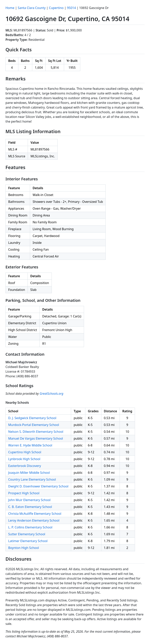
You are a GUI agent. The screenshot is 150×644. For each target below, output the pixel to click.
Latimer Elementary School (28, 541)
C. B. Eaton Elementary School (30, 507)
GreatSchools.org (52, 394)
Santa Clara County (32, 8)
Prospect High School (24, 493)
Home (10, 8)
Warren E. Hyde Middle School (30, 445)
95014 (71, 8)
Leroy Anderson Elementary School (34, 520)
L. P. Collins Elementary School (30, 527)
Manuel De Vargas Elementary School (36, 438)
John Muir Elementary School (29, 500)
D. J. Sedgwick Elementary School (32, 418)
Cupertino (56, 8)
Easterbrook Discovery (25, 466)
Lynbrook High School (24, 459)
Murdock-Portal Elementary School (34, 425)
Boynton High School (24, 548)
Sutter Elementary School (27, 534)
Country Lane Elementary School (32, 479)
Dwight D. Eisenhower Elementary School (38, 486)
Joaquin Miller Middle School (29, 473)
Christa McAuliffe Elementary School (35, 514)
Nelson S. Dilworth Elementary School (36, 432)
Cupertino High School (25, 452)
